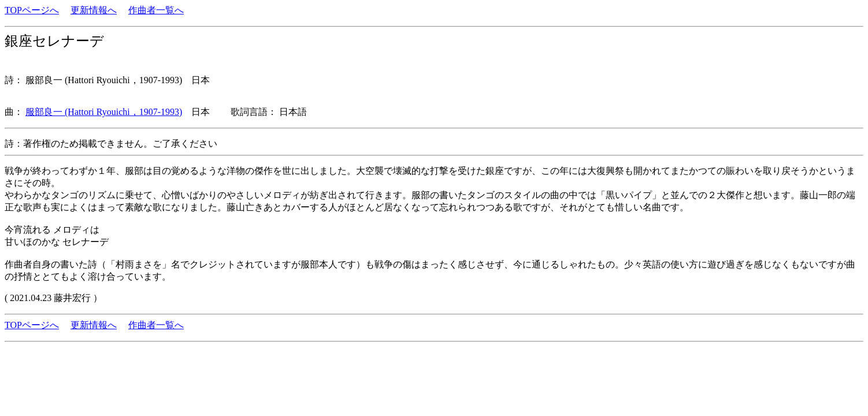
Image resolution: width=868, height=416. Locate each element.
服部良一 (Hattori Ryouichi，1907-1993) (104, 112)
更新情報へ (94, 10)
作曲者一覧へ (156, 10)
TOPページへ (32, 10)
